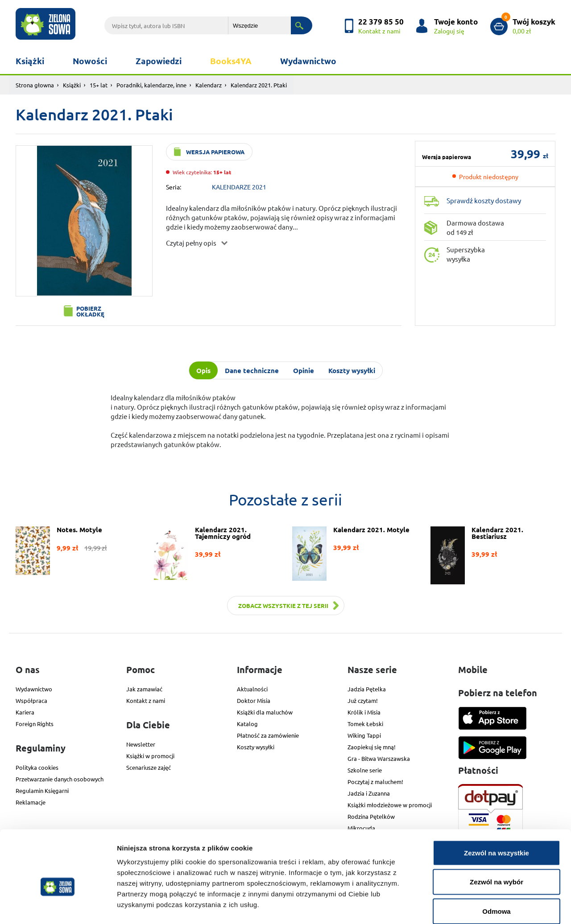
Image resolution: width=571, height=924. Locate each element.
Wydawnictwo (308, 61)
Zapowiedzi (159, 61)
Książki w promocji (150, 756)
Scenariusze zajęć (149, 767)
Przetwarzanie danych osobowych (60, 779)
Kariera (25, 712)
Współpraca (31, 700)
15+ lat (99, 85)
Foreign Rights (35, 724)
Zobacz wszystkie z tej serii (283, 606)
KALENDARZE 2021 (239, 187)
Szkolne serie (365, 770)
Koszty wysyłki (256, 747)
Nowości (90, 61)
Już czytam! (363, 700)
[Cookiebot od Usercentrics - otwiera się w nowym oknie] (58, 907)
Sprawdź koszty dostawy (484, 200)
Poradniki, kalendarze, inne (151, 85)
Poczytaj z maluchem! (375, 782)
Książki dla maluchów (265, 712)
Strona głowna (35, 85)
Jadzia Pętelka (367, 689)
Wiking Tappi (364, 735)
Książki (30, 61)
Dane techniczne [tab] (252, 370)
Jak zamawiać (144, 689)
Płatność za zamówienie (268, 735)
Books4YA (231, 61)
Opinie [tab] (304, 370)
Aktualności (252, 689)
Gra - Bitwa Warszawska (379, 758)
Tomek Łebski (365, 724)
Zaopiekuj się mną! (372, 747)
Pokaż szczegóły (476, 906)
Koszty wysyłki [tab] (352, 370)
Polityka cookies (37, 767)
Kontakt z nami (146, 700)
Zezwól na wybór (497, 836)
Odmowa (496, 865)
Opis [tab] (203, 370)
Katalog (247, 724)
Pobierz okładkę (90, 311)
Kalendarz (209, 85)
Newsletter (141, 744)
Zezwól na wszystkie (497, 807)
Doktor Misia (254, 700)
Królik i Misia (364, 712)
